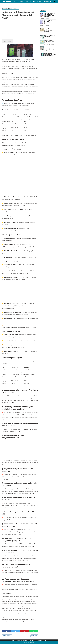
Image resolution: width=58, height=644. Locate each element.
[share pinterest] (25, 631)
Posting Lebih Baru (7, 636)
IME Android (32, 643)
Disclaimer (40, 640)
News (41, 1)
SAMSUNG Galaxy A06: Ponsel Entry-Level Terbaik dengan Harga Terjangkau (50, 48)
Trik (16, 1)
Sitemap (25, 640)
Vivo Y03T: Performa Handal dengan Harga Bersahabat (49, 42)
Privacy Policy (32, 640)
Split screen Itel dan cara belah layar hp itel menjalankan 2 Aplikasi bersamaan (50, 15)
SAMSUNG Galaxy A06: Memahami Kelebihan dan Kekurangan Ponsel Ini (50, 54)
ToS (45, 640)
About (13, 640)
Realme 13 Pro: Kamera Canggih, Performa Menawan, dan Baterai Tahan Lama (49, 22)
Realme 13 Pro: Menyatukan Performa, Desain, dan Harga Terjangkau (49, 30)
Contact (19, 640)
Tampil (9, 41)
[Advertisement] (20, 29)
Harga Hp (21, 1)
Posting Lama (34, 636)
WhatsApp (29, 1)
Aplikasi (36, 1)
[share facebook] (6, 631)
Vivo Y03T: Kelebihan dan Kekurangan (50, 36)
